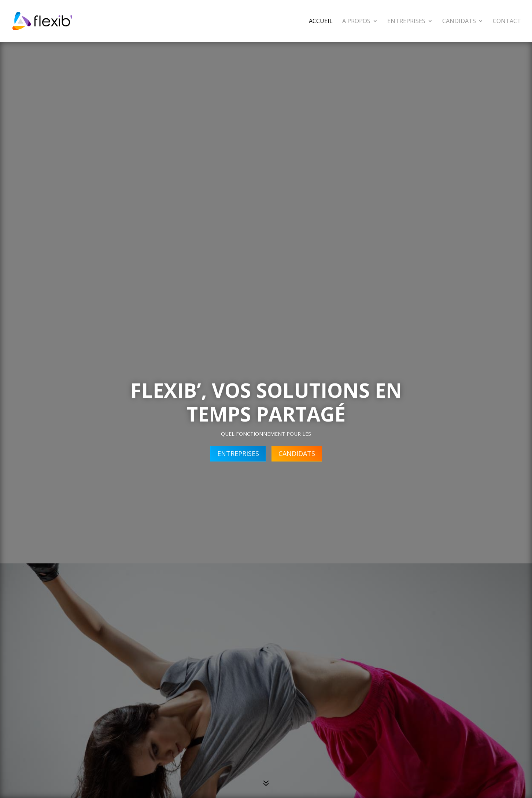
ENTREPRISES (238, 453)
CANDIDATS (297, 453)
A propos (356, 22)
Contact (507, 22)
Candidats (459, 22)
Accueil (321, 22)
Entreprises (406, 22)
